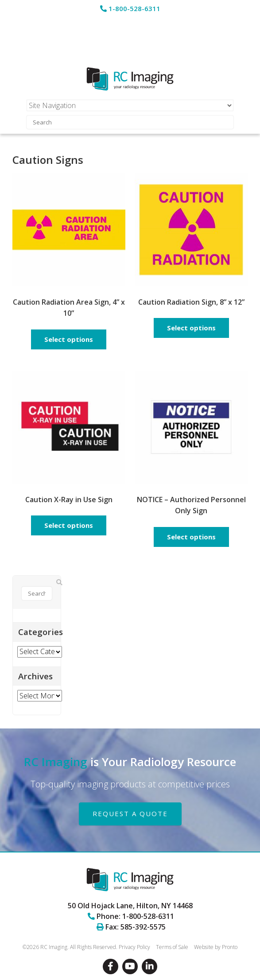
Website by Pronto (216, 947)
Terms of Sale (172, 947)
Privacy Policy (134, 947)
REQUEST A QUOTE (130, 813)
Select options (69, 339)
